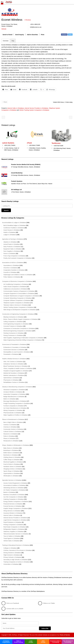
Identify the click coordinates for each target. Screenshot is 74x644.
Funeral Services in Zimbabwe (13, 506)
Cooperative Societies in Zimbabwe (14, 270)
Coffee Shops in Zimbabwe (12, 460)
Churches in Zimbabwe (10, 268)
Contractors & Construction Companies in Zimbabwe (19, 328)
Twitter (70, 35)
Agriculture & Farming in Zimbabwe (12, 239)
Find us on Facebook (10, 603)
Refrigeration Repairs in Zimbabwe (14, 529)
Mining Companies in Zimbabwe (13, 410)
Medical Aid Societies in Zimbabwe (14, 373)
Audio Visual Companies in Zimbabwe (15, 287)
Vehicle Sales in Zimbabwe (12, 541)
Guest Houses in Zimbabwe (12, 230)
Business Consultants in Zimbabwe (14, 495)
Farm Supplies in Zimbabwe (12, 251)
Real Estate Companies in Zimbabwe (15, 527)
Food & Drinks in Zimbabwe (12, 464)
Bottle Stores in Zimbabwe (11, 453)
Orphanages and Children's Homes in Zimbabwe (18, 275)
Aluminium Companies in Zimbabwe (14, 390)
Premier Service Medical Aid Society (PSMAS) (26, 164)
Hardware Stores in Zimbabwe (13, 467)
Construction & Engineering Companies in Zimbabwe (18, 314)
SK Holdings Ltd (16, 190)
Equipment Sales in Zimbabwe (13, 249)
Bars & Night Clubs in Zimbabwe (13, 422)
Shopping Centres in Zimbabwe (13, 469)
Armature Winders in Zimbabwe (13, 392)
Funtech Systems (17, 181)
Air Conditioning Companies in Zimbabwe (16, 284)
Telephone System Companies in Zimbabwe (17, 303)
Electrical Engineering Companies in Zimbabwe (18, 331)
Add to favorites (32, 35)
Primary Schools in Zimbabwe (12, 557)
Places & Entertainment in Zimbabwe (13, 419)
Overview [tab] (6, 41)
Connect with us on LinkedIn (12, 609)
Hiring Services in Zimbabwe (12, 511)
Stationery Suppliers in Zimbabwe (14, 532)
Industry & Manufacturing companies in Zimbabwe (17, 387)
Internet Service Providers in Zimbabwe (36, 108)
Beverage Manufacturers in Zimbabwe (15, 401)
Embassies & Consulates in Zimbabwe (15, 347)
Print (43, 35)
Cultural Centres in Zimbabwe (12, 432)
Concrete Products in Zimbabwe (13, 326)
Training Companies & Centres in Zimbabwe (17, 562)
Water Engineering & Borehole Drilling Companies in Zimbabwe (22, 340)
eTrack (29, 143)
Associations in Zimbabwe (11, 265)
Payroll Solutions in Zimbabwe (13, 522)
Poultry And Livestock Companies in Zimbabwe (18, 258)
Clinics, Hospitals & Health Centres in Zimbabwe (18, 368)
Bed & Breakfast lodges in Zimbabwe (15, 225)
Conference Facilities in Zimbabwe (14, 228)
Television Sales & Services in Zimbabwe (16, 305)
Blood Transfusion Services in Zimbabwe (16, 366)
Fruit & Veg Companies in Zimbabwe (14, 256)
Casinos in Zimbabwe (10, 425)
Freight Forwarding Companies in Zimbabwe (17, 403)
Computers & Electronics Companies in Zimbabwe (17, 281)
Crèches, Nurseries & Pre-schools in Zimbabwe (18, 550)
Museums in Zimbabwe (10, 434)
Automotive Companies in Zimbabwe (14, 394)
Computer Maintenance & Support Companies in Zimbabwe (21, 296)
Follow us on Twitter (46, 603)
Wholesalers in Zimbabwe (11, 476)
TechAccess (56, 143)
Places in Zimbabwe (9, 438)
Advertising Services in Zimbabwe (14, 488)
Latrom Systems (8, 143)
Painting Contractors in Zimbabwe (14, 333)
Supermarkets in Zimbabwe (12, 473)
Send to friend (7, 35)
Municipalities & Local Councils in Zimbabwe (17, 352)
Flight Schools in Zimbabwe (12, 555)
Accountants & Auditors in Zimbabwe (14, 485)
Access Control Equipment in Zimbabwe (15, 483)
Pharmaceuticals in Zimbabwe (12, 413)
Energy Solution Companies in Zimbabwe (16, 502)
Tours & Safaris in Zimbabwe (12, 536)
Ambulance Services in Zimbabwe (14, 364)
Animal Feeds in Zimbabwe (12, 244)
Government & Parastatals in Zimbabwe (14, 344)
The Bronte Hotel (71, 117)
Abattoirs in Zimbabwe (10, 242)
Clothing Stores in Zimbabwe (12, 457)
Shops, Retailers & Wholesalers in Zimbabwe (15, 445)
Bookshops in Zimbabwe (11, 450)
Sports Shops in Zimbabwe (12, 471)
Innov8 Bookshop (17, 173)
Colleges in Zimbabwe (10, 548)
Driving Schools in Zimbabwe (12, 553)
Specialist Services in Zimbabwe (12, 480)
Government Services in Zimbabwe (14, 350)
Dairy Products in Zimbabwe (12, 247)
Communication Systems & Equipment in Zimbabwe (19, 291)
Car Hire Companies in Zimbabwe (14, 497)
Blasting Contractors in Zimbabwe (14, 317)
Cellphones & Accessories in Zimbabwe (15, 289)
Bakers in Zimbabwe (10, 399)
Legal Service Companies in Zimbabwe (15, 520)
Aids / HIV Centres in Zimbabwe (13, 362)
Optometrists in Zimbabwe (11, 378)
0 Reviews (28, 20)
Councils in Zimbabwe (10, 272)
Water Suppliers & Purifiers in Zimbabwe (16, 415)
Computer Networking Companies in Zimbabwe (18, 298)
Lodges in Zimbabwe (10, 235)
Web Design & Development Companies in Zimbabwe (20, 310)
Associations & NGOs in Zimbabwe (12, 263)
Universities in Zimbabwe (11, 564)
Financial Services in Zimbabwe (13, 504)
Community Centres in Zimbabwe (13, 429)
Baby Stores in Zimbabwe (11, 448)
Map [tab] (13, 41)
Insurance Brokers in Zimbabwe (13, 513)
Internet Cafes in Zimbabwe (16, 108)
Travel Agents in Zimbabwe (12, 538)
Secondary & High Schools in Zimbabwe (16, 560)
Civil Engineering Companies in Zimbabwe (16, 324)
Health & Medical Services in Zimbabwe (14, 359)
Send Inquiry (20, 35)
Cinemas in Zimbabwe (10, 427)
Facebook (64, 35)
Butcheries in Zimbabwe (11, 455)
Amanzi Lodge (3, 117)
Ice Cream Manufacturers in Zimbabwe (15, 408)
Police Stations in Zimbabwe (12, 277)
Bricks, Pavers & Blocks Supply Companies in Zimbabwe (20, 319)
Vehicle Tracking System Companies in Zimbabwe (34, 110)
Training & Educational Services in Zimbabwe (15, 545)
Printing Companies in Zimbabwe (13, 525)
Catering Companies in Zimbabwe (14, 499)
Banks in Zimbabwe (9, 492)
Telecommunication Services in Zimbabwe (16, 534)
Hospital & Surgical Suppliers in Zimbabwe (16, 371)
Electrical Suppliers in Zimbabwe (13, 462)
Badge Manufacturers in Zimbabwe (14, 397)
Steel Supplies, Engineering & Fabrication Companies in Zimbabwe (24, 338)
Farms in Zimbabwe (9, 254)
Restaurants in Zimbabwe (11, 441)
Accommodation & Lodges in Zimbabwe (14, 223)
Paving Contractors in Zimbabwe (13, 335)
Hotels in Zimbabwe (9, 232)
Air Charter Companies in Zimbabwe (14, 490)
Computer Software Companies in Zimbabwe (17, 300)
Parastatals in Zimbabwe (11, 354)
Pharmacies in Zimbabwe (11, 380)
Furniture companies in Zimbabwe (14, 406)
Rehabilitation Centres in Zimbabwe (14, 382)
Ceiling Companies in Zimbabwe (13, 322)
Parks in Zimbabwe (9, 436)
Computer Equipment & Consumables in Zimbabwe (19, 293)
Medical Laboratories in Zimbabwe (14, 375)
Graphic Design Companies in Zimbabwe (16, 508)
